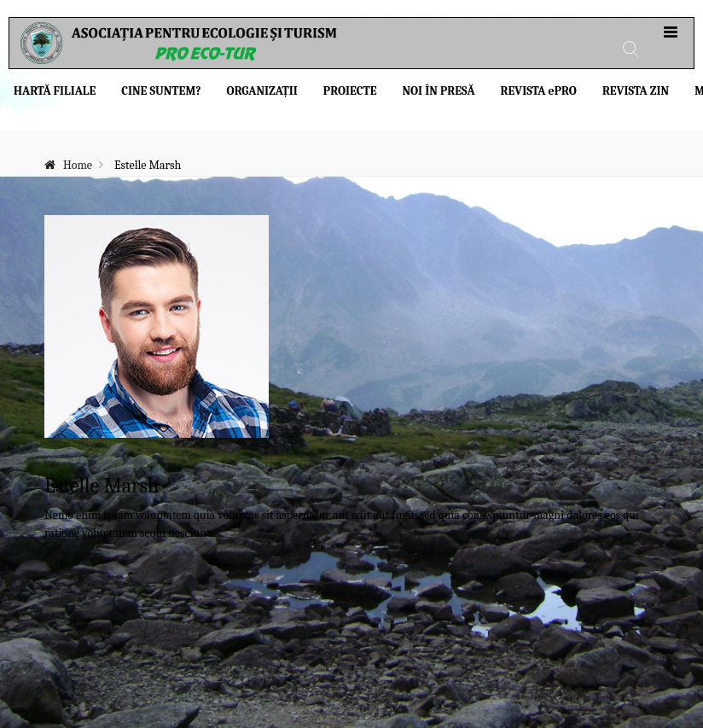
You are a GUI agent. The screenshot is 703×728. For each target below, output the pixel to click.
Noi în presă (438, 91)
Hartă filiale (55, 91)
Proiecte (350, 91)
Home (78, 165)
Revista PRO (539, 91)
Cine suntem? (161, 91)
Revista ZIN (636, 91)
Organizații (262, 91)
